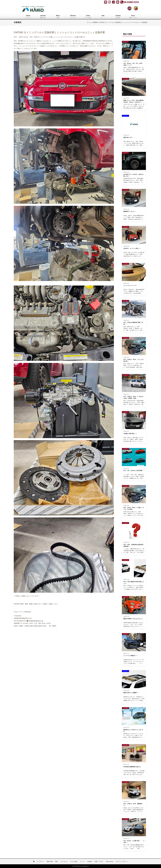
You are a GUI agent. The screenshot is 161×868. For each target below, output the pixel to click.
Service (88, 16)
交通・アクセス (99, 862)
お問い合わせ (109, 862)
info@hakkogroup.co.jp (36, 621)
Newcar (58, 16)
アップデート (40, 862)
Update (28, 16)
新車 (56, 862)
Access (133, 16)
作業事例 (95, 22)
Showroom (73, 16)
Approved (43, 16)
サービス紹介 (74, 862)
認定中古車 (50, 862)
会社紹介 (90, 862)
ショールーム (64, 862)
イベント (82, 862)
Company (118, 16)
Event (103, 16)
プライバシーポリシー (122, 862)
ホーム (89, 22)
